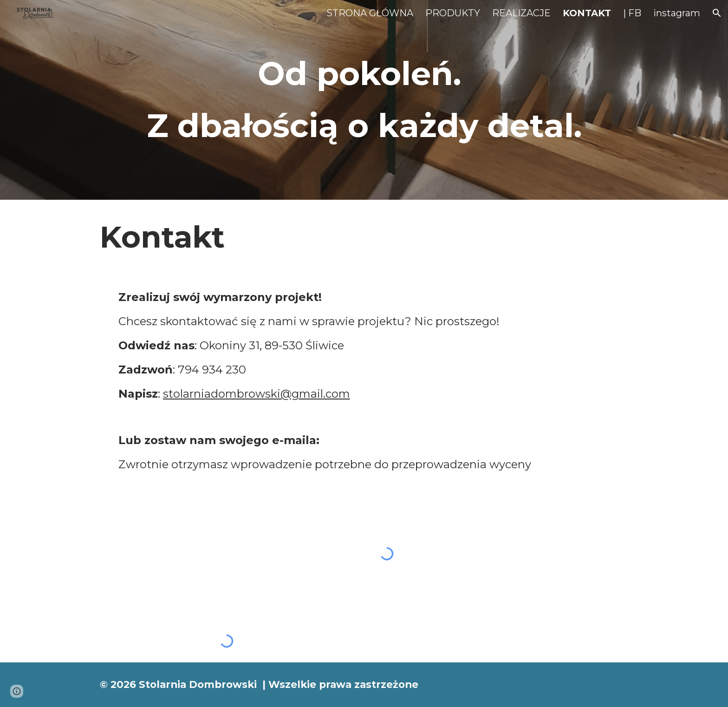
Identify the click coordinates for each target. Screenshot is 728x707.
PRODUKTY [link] (453, 13)
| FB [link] (632, 13)
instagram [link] (677, 13)
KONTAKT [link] (587, 13)
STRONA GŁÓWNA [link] (370, 13)
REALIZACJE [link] (521, 13)
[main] (364, 100)
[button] (717, 13)
